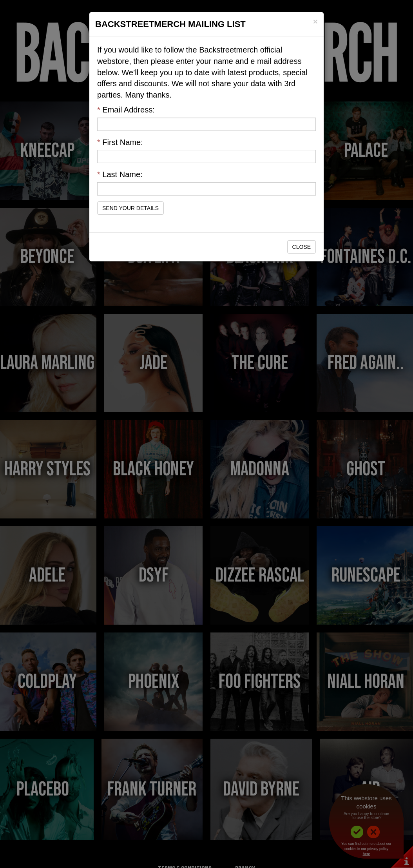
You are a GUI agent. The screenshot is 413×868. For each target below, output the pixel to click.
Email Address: (126, 110)
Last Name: (120, 174)
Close (302, 247)
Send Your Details (130, 208)
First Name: (120, 142)
